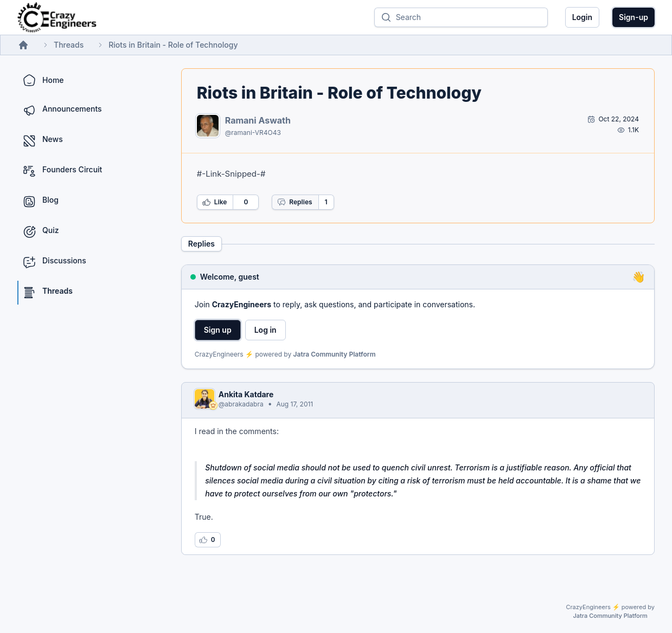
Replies (295, 202)
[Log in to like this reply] (208, 540)
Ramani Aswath (258, 120)
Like (215, 202)
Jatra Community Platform (335, 354)
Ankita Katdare (246, 394)
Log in (265, 330)
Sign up (218, 330)
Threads (69, 45)
